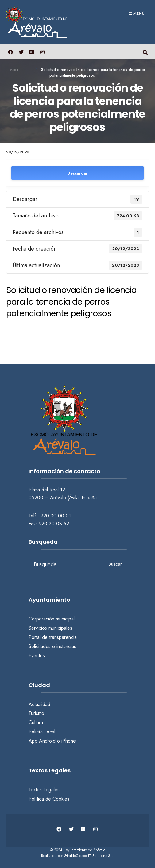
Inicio (14, 70)
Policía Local (42, 732)
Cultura (36, 722)
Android (47, 741)
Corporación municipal (52, 619)
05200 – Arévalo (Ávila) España (63, 498)
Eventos (37, 656)
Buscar (115, 564)
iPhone (69, 741)
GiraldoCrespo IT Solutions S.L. (89, 856)
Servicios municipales (50, 628)
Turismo (36, 713)
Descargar (77, 173)
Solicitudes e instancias (52, 646)
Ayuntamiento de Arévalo (85, 850)
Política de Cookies (49, 799)
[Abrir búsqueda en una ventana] (145, 52)
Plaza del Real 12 (48, 490)
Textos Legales (44, 790)
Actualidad (39, 704)
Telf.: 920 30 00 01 (50, 516)
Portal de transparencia (53, 637)
